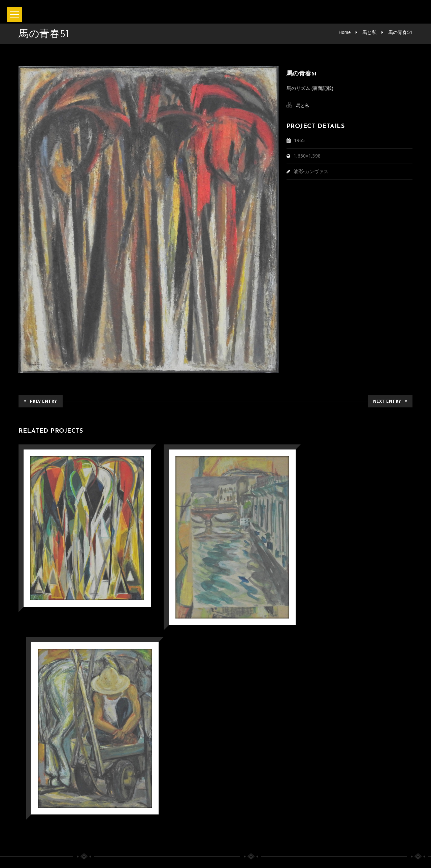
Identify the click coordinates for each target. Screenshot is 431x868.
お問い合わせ (195, 834)
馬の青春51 (400, 32)
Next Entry (390, 401)
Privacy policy (243, 834)
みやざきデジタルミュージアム (75, 745)
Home (344, 32)
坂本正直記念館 (197, 854)
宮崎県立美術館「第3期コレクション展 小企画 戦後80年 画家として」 (277, 701)
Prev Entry (41, 401)
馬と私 (369, 32)
